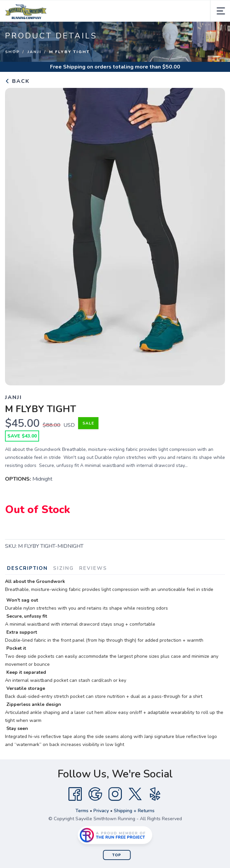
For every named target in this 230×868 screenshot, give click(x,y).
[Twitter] (135, 794)
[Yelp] (155, 794)
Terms (82, 811)
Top (117, 855)
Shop (12, 52)
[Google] (95, 794)
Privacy (101, 811)
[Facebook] (75, 794)
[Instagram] (115, 794)
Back (17, 81)
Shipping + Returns (134, 811)
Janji (34, 52)
